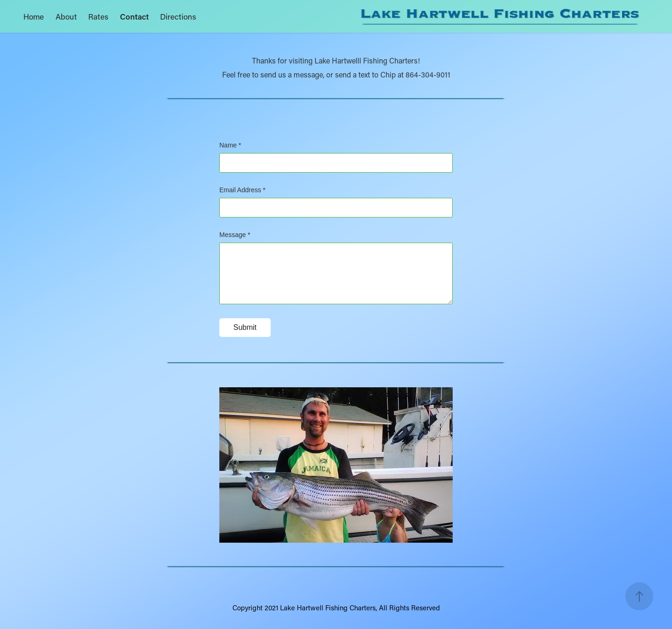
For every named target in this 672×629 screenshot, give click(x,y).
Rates (98, 16)
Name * (230, 145)
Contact (134, 16)
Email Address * (242, 190)
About (66, 16)
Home (34, 16)
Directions (178, 16)
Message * (235, 235)
